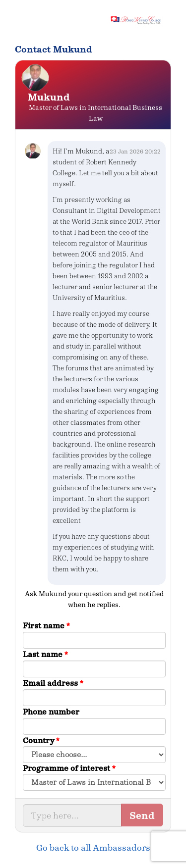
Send (142, 816)
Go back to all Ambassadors (93, 848)
